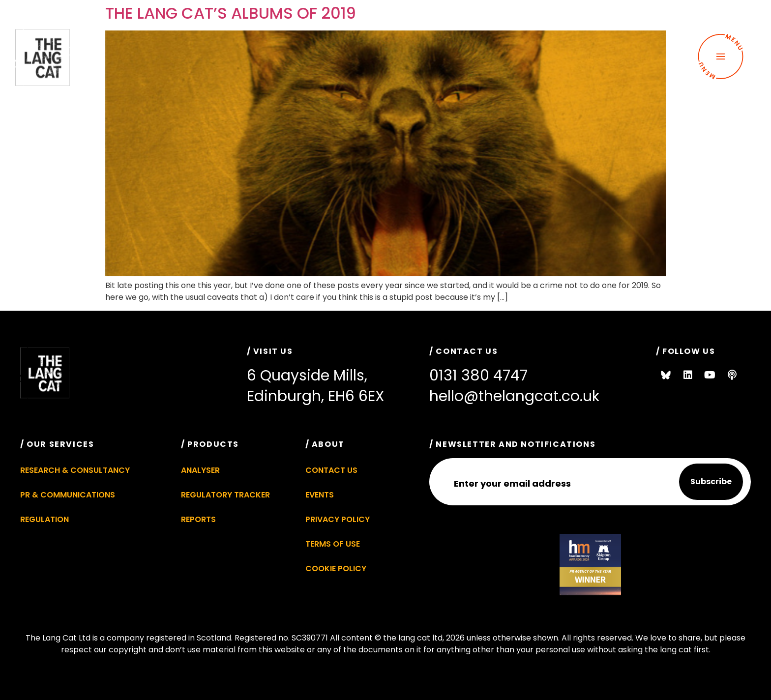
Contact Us (331, 470)
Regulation (44, 519)
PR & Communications (68, 495)
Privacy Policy (338, 519)
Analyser (200, 470)
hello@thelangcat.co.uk (514, 396)
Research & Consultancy (75, 470)
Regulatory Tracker (225, 495)
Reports (198, 519)
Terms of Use (333, 544)
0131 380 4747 (478, 376)
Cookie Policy (336, 569)
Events (320, 495)
